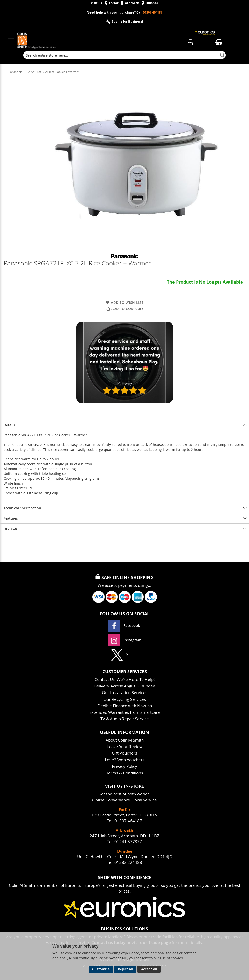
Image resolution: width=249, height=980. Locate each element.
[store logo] (89, 38)
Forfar (114, 3)
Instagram (125, 640)
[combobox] (124, 55)
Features (11, 518)
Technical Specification (22, 508)
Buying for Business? (127, 22)
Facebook (124, 626)
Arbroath (132, 3)
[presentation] (124, 425)
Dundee (152, 3)
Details (9, 425)
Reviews (10, 529)
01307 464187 (153, 12)
